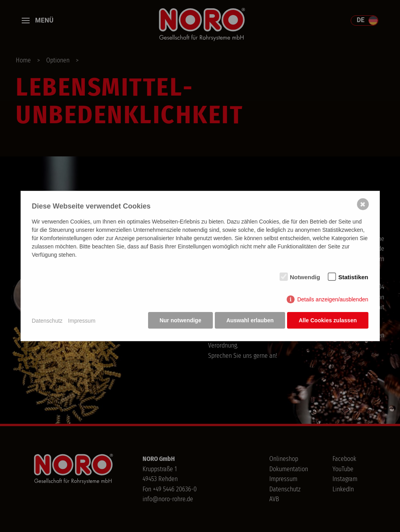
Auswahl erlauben (250, 321)
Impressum (82, 321)
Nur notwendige (179, 321)
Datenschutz (47, 321)
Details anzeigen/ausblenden (333, 300)
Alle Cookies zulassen (328, 321)
